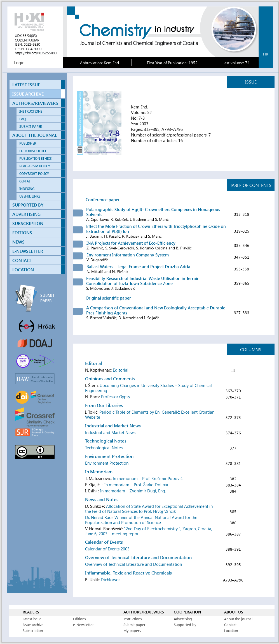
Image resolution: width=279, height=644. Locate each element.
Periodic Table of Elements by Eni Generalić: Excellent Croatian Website (150, 414)
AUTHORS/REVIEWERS (35, 103)
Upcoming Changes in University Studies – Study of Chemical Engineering (148, 388)
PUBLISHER (28, 143)
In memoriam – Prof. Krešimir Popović (148, 478)
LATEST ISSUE (26, 84)
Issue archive (33, 625)
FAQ (23, 119)
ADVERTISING (26, 214)
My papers (132, 630)
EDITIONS (22, 232)
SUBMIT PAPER (31, 127)
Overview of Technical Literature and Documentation (133, 564)
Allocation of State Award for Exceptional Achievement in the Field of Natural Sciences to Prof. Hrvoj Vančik (149, 509)
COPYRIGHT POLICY (34, 174)
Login (19, 62)
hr (266, 54)
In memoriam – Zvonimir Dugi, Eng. (133, 491)
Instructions (133, 619)
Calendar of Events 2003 (107, 549)
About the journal (238, 619)
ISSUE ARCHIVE (28, 94)
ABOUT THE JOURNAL (35, 135)
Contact (230, 625)
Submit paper (134, 625)
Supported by (185, 625)
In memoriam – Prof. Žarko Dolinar (136, 485)
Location (231, 630)
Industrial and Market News (110, 432)
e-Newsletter (83, 625)
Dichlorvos (111, 580)
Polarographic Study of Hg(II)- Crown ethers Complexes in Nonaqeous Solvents (153, 212)
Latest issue (32, 619)
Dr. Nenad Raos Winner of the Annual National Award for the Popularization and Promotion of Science (141, 520)
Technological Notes (104, 448)
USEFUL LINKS (30, 196)
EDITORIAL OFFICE (33, 151)
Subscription (33, 630)
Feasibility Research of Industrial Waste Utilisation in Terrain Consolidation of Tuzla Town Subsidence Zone (143, 281)
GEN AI (24, 181)
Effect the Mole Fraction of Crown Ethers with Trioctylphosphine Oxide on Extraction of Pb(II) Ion (156, 229)
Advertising (183, 619)
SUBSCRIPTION (28, 223)
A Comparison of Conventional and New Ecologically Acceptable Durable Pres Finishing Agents (156, 310)
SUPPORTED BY (28, 205)
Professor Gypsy (116, 397)
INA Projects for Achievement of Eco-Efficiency (131, 243)
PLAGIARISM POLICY (35, 166)
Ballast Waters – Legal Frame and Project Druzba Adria (138, 267)
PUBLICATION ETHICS (36, 158)
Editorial (121, 370)
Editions (79, 619)
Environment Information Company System (128, 255)
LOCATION (23, 269)
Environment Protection (107, 463)
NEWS (18, 242)
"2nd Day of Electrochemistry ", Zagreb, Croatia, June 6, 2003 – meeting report (149, 531)
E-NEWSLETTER (28, 251)
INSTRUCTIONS (31, 111)
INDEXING (27, 189)
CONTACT (22, 260)
